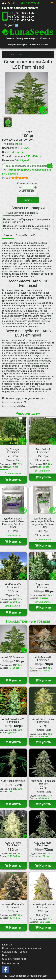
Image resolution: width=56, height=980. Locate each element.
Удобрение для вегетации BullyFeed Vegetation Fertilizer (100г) (43, 523)
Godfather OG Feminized (13, 586)
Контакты (45, 38)
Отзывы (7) (21, 235)
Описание (8, 235)
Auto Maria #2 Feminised (43, 659)
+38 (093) (21, 20)
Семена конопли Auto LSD (14, 402)
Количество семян (27, 184)
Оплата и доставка (38, 45)
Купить (28, 200)
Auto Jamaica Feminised (13, 844)
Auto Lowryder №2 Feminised (13, 720)
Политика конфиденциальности (21, 948)
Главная (10, 38)
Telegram (10, 25)
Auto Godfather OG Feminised (13, 906)
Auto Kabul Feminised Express (43, 782)
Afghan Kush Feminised (43, 586)
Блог (5, 955)
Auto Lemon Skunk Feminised (43, 720)
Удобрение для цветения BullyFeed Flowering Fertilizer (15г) (13, 523)
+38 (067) (21, 17)
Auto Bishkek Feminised (43, 451)
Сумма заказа (27, 191)
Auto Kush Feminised (13, 781)
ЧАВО (33, 235)
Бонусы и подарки (18, 45)
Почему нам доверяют (27, 38)
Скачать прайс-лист (14, 959)
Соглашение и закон (15, 952)
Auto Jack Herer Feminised (43, 844)
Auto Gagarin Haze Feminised (43, 906)
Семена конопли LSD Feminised (17, 406)
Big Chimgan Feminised (13, 451)
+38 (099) (21, 13)
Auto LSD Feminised (13, 657)
